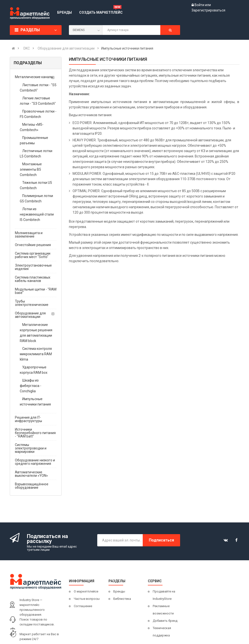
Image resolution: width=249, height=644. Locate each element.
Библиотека (122, 599)
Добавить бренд (165, 621)
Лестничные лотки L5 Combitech (36, 154)
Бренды (119, 591)
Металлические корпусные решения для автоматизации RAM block (36, 333)
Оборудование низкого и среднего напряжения (35, 462)
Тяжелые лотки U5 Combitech (36, 185)
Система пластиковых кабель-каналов (33, 279)
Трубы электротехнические (32, 303)
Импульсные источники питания (35, 402)
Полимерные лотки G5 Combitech (36, 198)
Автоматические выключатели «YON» (31, 474)
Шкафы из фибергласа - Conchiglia (31, 386)
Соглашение (83, 606)
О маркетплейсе (86, 591)
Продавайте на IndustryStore (164, 595)
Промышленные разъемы (34, 140)
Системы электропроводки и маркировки (31, 448)
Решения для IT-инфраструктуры (28, 419)
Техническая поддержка (162, 632)
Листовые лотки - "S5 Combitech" (38, 88)
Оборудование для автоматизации (30, 315)
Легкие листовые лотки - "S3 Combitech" (38, 101)
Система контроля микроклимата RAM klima (36, 354)
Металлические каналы (34, 77)
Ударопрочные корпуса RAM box (34, 370)
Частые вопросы (87, 599)
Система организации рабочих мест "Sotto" (33, 255)
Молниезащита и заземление (29, 235)
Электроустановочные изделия (33, 267)
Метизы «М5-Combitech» (32, 127)
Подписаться (161, 540)
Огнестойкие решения (33, 245)
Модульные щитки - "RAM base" (36, 291)
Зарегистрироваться (208, 10)
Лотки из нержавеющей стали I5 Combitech (37, 214)
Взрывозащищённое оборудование (32, 486)
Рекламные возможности (163, 610)
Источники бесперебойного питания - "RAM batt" (35, 433)
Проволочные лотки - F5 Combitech (38, 114)
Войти (200, 5)
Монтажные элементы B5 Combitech (31, 169)
